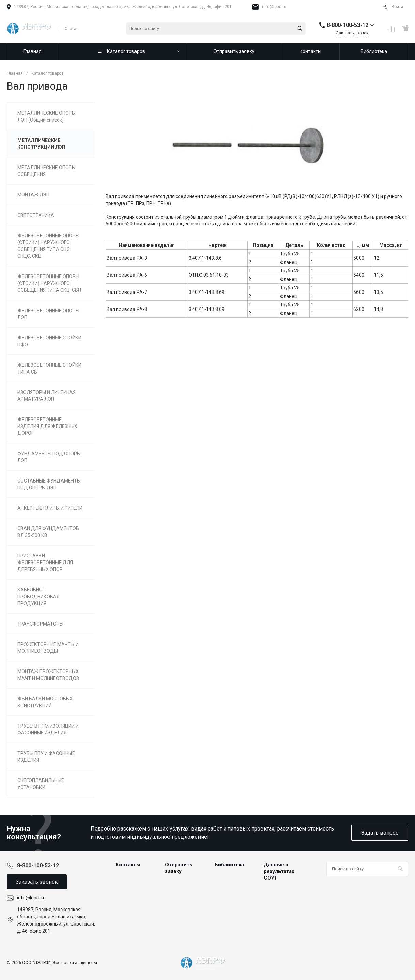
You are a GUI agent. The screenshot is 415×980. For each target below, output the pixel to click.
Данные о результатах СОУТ (279, 871)
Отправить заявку (179, 868)
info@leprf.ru (274, 7)
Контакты (128, 865)
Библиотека (229, 865)
